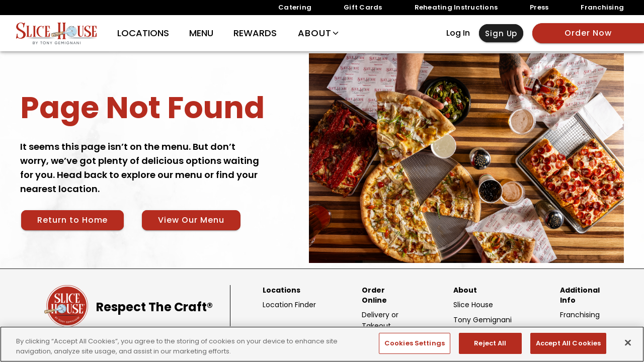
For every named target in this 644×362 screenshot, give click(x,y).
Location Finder (289, 305)
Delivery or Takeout (380, 320)
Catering (295, 7)
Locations (143, 33)
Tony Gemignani (482, 320)
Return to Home (72, 220)
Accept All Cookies (568, 343)
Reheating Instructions (456, 7)
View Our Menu (191, 220)
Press (539, 7)
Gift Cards (363, 7)
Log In (458, 33)
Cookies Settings (415, 343)
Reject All (490, 343)
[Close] (628, 342)
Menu (201, 33)
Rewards (255, 33)
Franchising (602, 7)
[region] (322, 344)
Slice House (473, 305)
